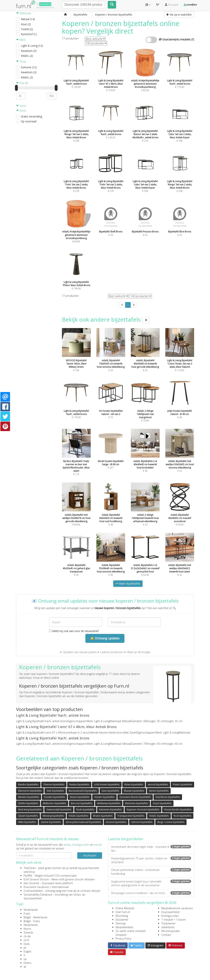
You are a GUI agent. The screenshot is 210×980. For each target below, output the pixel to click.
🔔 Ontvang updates (105, 638)
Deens (28, 963)
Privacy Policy (123, 939)
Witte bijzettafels (27, 822)
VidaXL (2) (27, 56)
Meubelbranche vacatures (177, 908)
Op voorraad (29, 121)
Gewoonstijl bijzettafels (59, 810)
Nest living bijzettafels (30, 810)
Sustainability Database (38, 895)
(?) (193, 39)
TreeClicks (30, 868)
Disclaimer (122, 920)
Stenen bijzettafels (159, 791)
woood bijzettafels (158, 784)
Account (171, 5)
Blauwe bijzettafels (134, 791)
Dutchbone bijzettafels (168, 797)
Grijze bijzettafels (162, 803)
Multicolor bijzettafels (55, 803)
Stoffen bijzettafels (28, 803)
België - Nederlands (36, 917)
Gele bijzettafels (55, 791)
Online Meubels (125, 908)
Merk (21, 40)
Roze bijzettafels (182, 816)
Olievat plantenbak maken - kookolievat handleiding (151, 872)
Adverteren (168, 927)
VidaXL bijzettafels (78, 816)
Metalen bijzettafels (29, 797)
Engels (28, 951)
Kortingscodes (170, 916)
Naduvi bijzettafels (79, 784)
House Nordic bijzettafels (178, 810)
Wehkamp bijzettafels (109, 803)
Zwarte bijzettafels (51, 822)
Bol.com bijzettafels (82, 803)
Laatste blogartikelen (126, 839)
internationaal (60, 887)
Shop (21, 61)
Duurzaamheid (170, 912)
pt (25, 948)
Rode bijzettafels (85, 810)
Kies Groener (32, 883)
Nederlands (31, 910)
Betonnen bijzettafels (137, 803)
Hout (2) (26, 24)
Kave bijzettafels (110, 791)
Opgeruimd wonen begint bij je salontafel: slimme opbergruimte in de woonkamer (151, 883)
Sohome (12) (29, 67)
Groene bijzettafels (116, 822)
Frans (27, 913)
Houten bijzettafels (104, 797)
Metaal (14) (28, 19)
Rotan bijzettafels (134, 784)
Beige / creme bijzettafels (171, 822)
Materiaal (23, 13)
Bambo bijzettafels (28, 784)
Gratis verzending (31, 116)
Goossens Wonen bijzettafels (135, 797)
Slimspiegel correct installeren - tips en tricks (151, 893)
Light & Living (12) (32, 46)
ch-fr (26, 940)
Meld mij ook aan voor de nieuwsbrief (74, 631)
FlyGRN (28, 876)
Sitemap (121, 923)
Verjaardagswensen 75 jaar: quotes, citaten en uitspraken (151, 860)
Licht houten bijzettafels (107, 784)
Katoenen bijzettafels (110, 810)
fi (24, 955)
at (25, 967)
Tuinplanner (168, 923)
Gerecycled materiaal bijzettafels (83, 822)
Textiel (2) (27, 29)
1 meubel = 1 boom (174, 920)
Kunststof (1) (29, 34)
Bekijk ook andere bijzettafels (106, 319)
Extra (21, 111)
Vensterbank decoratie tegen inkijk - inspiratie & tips (151, 849)
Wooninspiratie (171, 931)
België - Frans (32, 921)
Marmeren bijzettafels (30, 791)
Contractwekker (33, 891)
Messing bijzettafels (53, 816)
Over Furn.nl (123, 912)
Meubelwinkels (124, 927)
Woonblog (122, 916)
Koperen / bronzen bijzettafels (143, 810)
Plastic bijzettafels (182, 784)
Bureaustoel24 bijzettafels (83, 791)
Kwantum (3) (29, 51)
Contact (166, 935)
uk (25, 959)
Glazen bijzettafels (28, 816)
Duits (27, 944)
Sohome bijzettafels (142, 822)
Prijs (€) (22, 83)
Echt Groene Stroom (36, 879)
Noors (27, 929)
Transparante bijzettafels (131, 816)
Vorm (21, 106)
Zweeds (28, 932)
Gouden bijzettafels (54, 797)
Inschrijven (90, 855)
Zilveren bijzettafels (54, 784)
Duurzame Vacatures (36, 887)
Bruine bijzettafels (103, 816)
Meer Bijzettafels (128, 584)
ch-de (27, 936)
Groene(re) (45, 4)
